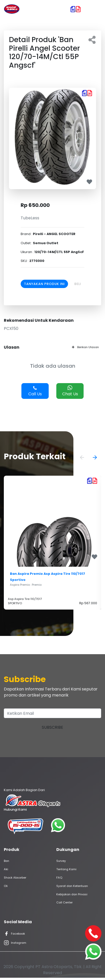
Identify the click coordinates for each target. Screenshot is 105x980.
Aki (6, 869)
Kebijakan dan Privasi (72, 894)
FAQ (59, 878)
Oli (6, 886)
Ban (6, 861)
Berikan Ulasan (85, 347)
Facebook (14, 934)
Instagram (15, 943)
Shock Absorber (15, 878)
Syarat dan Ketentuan (72, 886)
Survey (61, 861)
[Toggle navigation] (94, 9)
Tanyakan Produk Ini (44, 284)
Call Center (64, 902)
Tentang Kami (66, 869)
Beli (78, 284)
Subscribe (52, 727)
